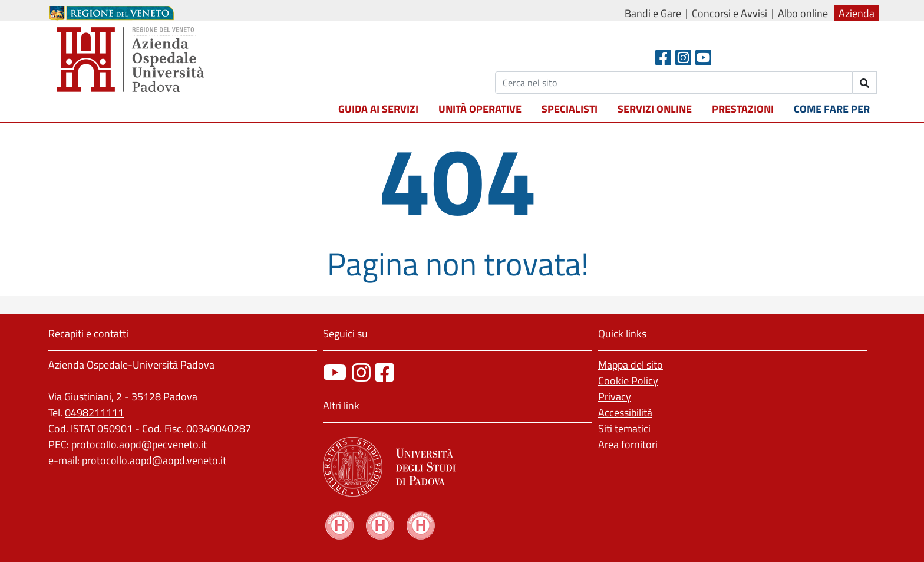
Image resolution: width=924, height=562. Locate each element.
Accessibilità (625, 413)
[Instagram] (683, 57)
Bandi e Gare (653, 13)
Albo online (803, 13)
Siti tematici (624, 428)
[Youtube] (703, 57)
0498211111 (94, 413)
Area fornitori (628, 444)
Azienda (857, 13)
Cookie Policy (628, 381)
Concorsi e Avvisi (730, 13)
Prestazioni (743, 109)
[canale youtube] (335, 372)
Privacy (615, 397)
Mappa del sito (631, 365)
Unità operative (480, 109)
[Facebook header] (663, 57)
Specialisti (570, 109)
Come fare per (832, 109)
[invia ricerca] (865, 83)
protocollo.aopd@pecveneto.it (139, 444)
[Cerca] (674, 83)
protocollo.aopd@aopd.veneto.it (154, 460)
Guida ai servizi (378, 109)
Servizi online (655, 109)
